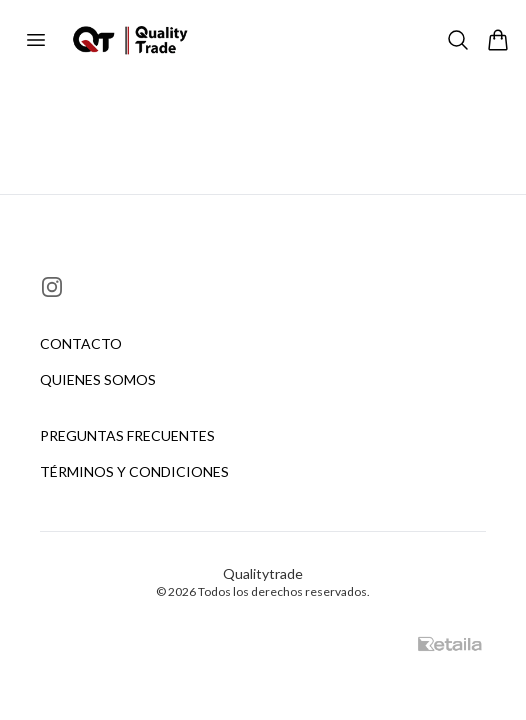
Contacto (81, 343)
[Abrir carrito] (498, 40)
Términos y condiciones (134, 471)
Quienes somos (98, 379)
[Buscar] (458, 40)
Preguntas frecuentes (127, 435)
